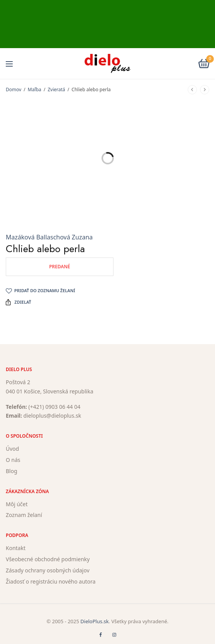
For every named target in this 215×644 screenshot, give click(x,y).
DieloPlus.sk (95, 621)
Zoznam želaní (24, 515)
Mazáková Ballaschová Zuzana (49, 237)
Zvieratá (56, 89)
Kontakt (16, 548)
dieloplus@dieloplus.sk (52, 416)
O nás (13, 460)
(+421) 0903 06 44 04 (54, 406)
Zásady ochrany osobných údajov (48, 570)
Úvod (12, 449)
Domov (13, 89)
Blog (12, 471)
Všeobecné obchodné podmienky (48, 559)
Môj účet (17, 504)
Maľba (34, 89)
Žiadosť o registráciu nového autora (51, 581)
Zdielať (18, 302)
